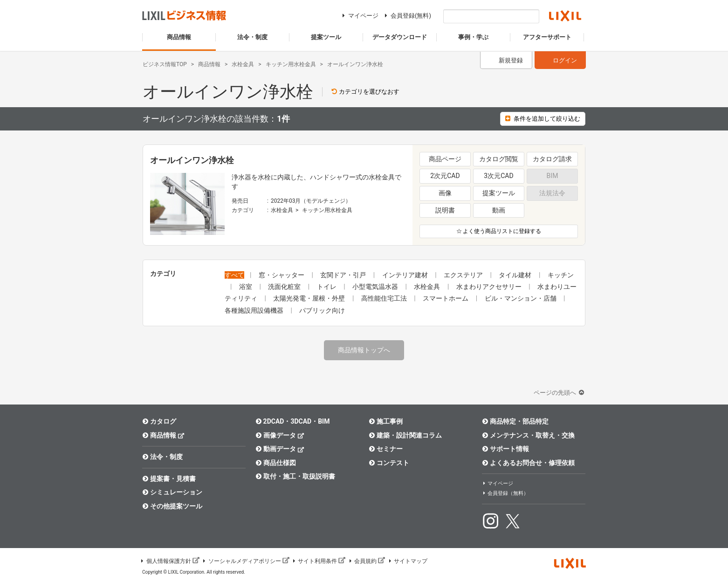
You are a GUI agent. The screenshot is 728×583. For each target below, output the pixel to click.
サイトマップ (407, 561)
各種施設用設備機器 (255, 310)
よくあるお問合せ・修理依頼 (528, 463)
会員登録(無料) (407, 16)
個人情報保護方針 (170, 561)
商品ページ (445, 159)
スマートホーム (446, 298)
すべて (234, 275)
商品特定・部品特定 (515, 421)
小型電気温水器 (376, 287)
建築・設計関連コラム (405, 435)
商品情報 (163, 435)
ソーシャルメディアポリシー (246, 561)
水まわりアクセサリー (490, 287)
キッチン (561, 275)
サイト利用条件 (319, 561)
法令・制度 (162, 457)
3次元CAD (498, 176)
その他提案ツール (172, 506)
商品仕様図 (276, 463)
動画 (499, 210)
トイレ (327, 287)
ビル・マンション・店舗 (521, 298)
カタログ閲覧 (499, 159)
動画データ (280, 449)
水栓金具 (282, 210)
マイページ (359, 16)
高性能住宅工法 (385, 298)
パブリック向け (322, 310)
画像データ (280, 435)
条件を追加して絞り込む (543, 119)
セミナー (386, 449)
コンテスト (389, 463)
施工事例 (386, 421)
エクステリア (464, 275)
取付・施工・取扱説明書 (295, 476)
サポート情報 (505, 449)
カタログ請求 (552, 159)
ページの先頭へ (560, 393)
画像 (445, 193)
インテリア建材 (406, 275)
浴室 (246, 287)
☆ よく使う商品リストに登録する (499, 231)
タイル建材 (516, 275)
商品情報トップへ (364, 350)
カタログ (159, 421)
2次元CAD (445, 176)
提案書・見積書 (169, 479)
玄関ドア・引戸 (344, 275)
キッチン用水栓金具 (327, 210)
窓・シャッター (282, 275)
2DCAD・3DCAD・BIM (292, 421)
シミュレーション (172, 492)
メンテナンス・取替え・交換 (528, 435)
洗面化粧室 (285, 287)
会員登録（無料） (505, 493)
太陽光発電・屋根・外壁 (310, 298)
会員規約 (366, 561)
